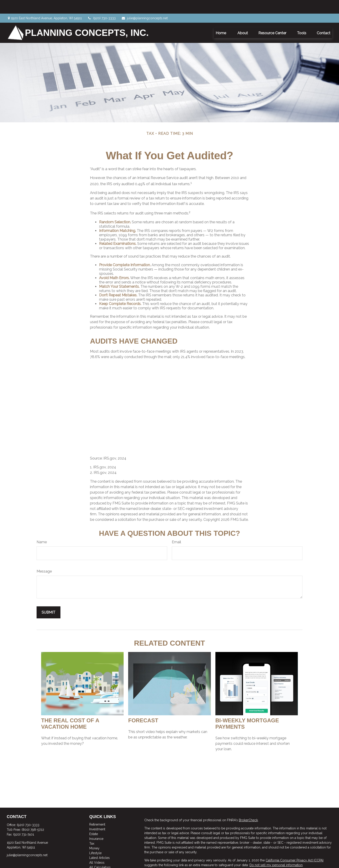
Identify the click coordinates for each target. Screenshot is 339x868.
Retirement (97, 811)
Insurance (96, 825)
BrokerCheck (248, 807)
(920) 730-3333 (102, 5)
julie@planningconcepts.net (145, 5)
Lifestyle (95, 839)
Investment (97, 816)
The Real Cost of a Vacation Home (70, 710)
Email (176, 528)
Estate (94, 820)
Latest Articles (100, 844)
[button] (221, 19)
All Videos (97, 849)
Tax (92, 830)
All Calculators (100, 854)
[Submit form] (49, 599)
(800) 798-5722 (33, 816)
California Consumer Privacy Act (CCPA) (295, 847)
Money (94, 835)
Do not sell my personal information (276, 851)
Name (42, 528)
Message (44, 558)
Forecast (143, 707)
